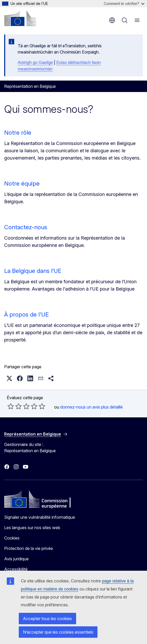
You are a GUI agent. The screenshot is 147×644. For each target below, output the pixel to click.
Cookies (12, 538)
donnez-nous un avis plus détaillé (91, 407)
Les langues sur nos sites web (32, 528)
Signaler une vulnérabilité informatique (40, 517)
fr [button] (112, 20)
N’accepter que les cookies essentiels (58, 632)
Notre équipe (22, 183)
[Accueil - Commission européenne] (20, 18)
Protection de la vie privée (29, 548)
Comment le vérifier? (124, 4)
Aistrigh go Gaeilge (35, 63)
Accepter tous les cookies (47, 619)
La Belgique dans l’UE (33, 271)
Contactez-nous (26, 227)
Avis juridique (16, 559)
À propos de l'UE (26, 314)
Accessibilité (16, 569)
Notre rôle (18, 133)
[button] (9, 378)
